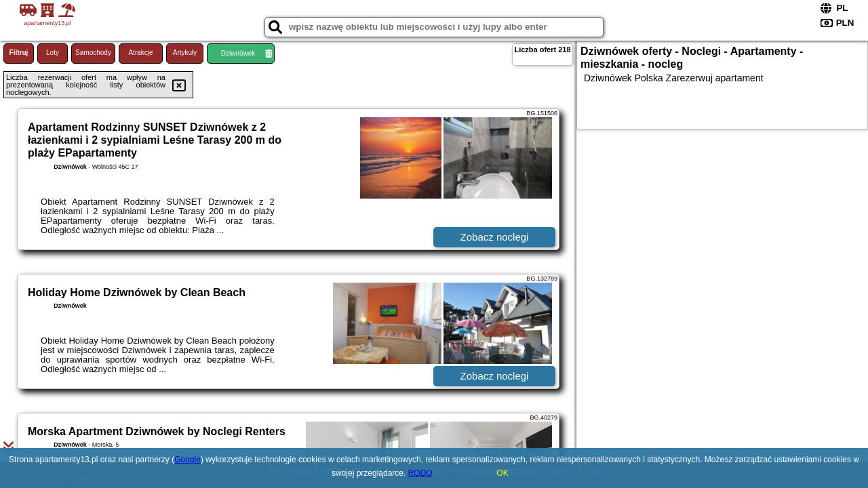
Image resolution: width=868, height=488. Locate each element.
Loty (53, 53)
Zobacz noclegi (495, 237)
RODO (420, 473)
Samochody (93, 53)
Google (188, 460)
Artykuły (185, 53)
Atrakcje (140, 53)
